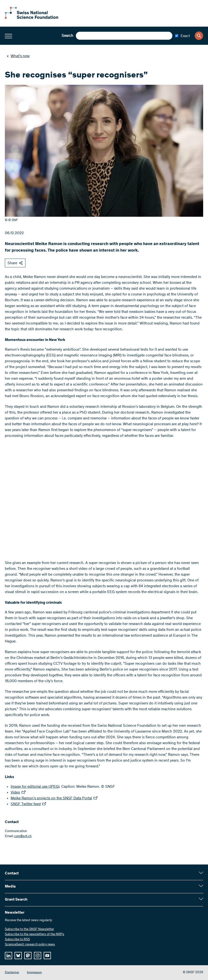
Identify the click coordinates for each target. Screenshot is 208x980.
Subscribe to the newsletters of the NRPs (35, 934)
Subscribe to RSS (17, 940)
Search (67, 36)
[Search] (199, 36)
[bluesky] (18, 956)
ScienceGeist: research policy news (30, 945)
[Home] (32, 18)
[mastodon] (28, 956)
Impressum (34, 973)
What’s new (18, 56)
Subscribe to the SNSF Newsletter (29, 929)
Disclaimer (12, 973)
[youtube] (47, 956)
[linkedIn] (8, 956)
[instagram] (38, 956)
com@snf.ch (23, 836)
